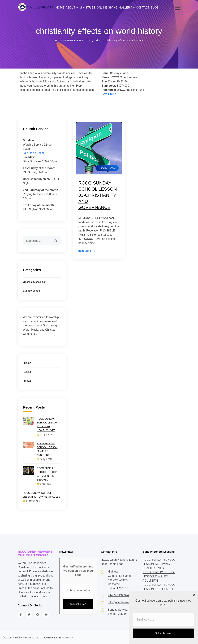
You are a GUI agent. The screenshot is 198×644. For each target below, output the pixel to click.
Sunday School (107, 168)
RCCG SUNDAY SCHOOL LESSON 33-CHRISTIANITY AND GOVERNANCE (98, 195)
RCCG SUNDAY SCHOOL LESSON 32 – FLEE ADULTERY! (47, 449)
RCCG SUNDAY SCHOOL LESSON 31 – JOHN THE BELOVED (47, 474)
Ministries (87, 8)
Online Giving (107, 8)
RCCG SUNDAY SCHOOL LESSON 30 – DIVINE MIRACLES (41, 495)
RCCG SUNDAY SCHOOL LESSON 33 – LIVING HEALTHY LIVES (47, 425)
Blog (154, 8)
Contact (143, 8)
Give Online (109, 94)
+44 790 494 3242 (119, 595)
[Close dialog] (194, 595)
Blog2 (27, 381)
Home (60, 8)
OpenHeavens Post (34, 282)
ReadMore (85, 251)
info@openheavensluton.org (125, 602)
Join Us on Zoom (33, 153)
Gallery (126, 8)
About (70, 8)
